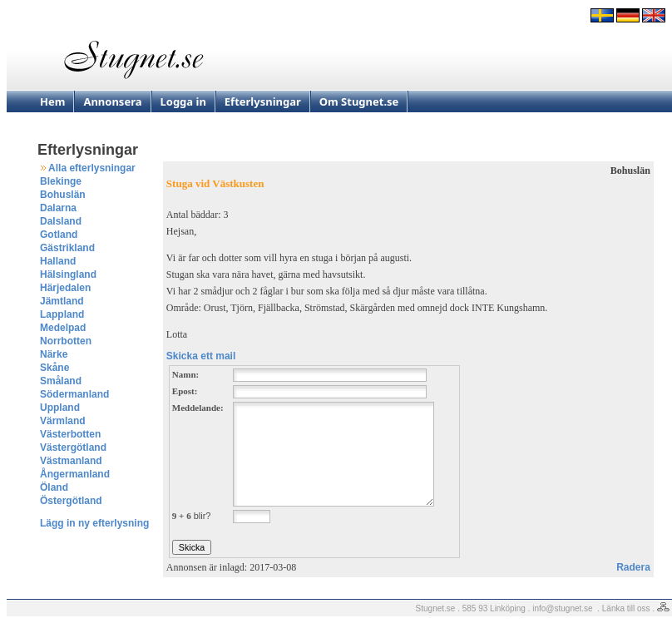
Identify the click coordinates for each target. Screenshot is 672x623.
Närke (54, 354)
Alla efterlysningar (92, 168)
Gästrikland (67, 248)
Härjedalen (65, 288)
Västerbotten (70, 434)
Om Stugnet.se (359, 101)
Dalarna (58, 208)
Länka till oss (626, 608)
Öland (54, 487)
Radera (633, 567)
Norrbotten (66, 341)
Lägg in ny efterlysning (94, 523)
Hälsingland (68, 274)
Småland (61, 381)
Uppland (60, 408)
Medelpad (63, 328)
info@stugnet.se (562, 608)
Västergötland (73, 447)
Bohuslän (63, 195)
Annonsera (112, 101)
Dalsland (61, 221)
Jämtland (62, 301)
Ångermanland (75, 474)
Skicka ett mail (201, 356)
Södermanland (74, 394)
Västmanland (71, 461)
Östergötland (71, 501)
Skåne (54, 368)
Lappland (62, 314)
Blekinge (61, 181)
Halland (58, 261)
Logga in (183, 101)
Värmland (63, 421)
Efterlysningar (263, 101)
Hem (52, 101)
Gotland (59, 235)
